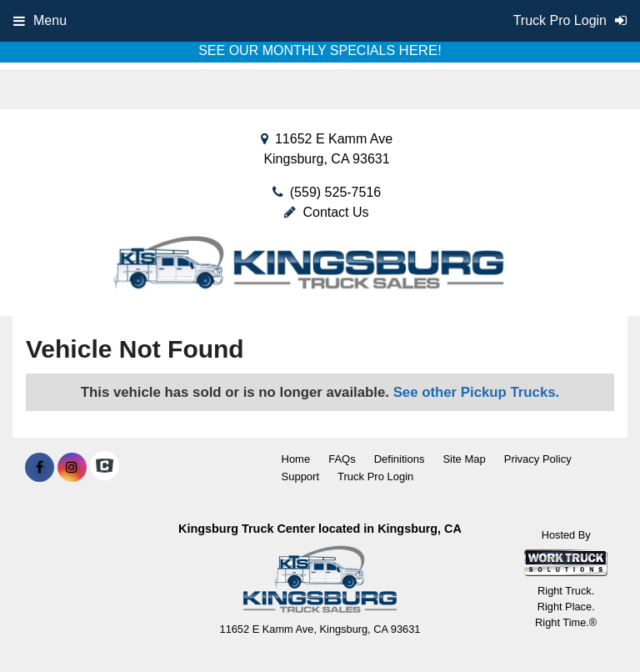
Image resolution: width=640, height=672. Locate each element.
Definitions (400, 459)
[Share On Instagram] (72, 468)
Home (296, 459)
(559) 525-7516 (335, 192)
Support (301, 476)
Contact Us (326, 212)
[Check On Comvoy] (105, 468)
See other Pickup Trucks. (477, 392)
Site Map (464, 459)
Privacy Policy (538, 459)
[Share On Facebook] (40, 468)
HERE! (420, 50)
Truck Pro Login (375, 476)
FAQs (342, 459)
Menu (40, 20)
